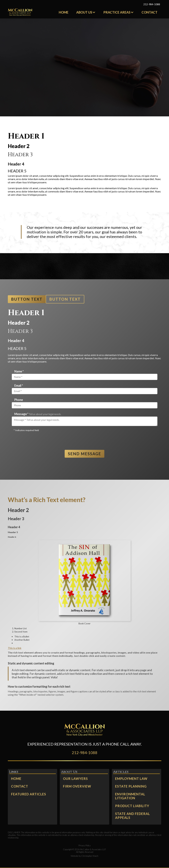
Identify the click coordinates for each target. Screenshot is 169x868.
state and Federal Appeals (133, 816)
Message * (38, 414)
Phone (19, 400)
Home (64, 12)
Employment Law (131, 779)
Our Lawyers (75, 779)
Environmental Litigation (130, 796)
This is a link (15, 648)
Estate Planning (131, 786)
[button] (86, 12)
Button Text (27, 299)
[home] (20, 12)
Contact (149, 12)
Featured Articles (29, 794)
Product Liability (132, 806)
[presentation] (37, 440)
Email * (19, 386)
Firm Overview (77, 786)
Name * (19, 371)
